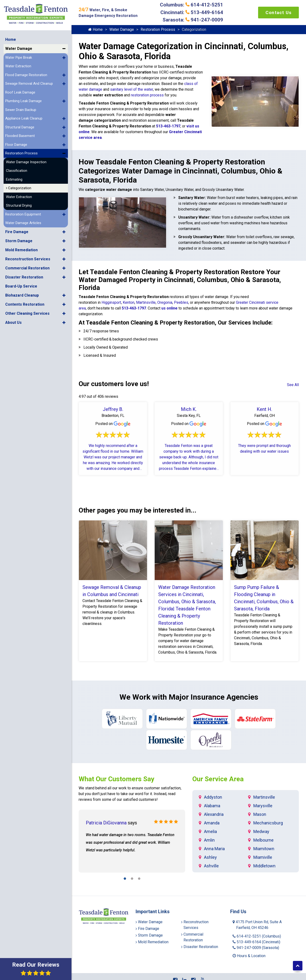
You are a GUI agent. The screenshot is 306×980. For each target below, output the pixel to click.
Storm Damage (19, 239)
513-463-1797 (168, 126)
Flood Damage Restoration (26, 73)
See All (293, 385)
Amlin (209, 840)
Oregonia (165, 302)
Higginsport (111, 302)
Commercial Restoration (27, 266)
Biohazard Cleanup (22, 293)
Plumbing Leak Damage (23, 99)
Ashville (211, 866)
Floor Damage (16, 142)
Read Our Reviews (36, 969)
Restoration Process (21, 151)
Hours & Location (249, 956)
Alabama (212, 806)
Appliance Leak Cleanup (24, 116)
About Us (13, 320)
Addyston (213, 797)
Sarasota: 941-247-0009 (193, 20)
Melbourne (263, 840)
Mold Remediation (21, 248)
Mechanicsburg (268, 823)
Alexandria (214, 814)
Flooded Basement (20, 134)
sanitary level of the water (132, 89)
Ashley (210, 857)
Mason (260, 814)
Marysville (263, 806)
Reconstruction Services (28, 257)
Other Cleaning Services (27, 311)
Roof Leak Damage (20, 90)
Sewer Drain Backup (21, 108)
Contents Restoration (25, 302)
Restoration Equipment (23, 212)
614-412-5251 (257, 936)
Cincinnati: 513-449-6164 (192, 12)
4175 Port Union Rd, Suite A (257, 925)
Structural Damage (20, 125)
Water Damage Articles (23, 221)
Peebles (181, 302)
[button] (64, 47)
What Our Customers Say (116, 779)
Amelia (210, 831)
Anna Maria (214, 849)
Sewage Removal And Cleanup (29, 81)
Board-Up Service (21, 284)
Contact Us (278, 13)
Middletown (264, 866)
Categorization (19, 186)
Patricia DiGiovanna (106, 823)
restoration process (147, 95)
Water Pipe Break (19, 55)
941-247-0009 (256, 948)
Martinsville (146, 302)
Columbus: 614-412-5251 (191, 5)
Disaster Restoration (24, 275)
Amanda (212, 823)
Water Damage (19, 46)
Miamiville (263, 857)
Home (11, 37)
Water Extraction (18, 64)
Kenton (129, 302)
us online (169, 308)
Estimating (14, 177)
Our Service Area (218, 779)
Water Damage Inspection (26, 160)
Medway (261, 831)
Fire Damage (17, 230)
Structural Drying (19, 203)
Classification (17, 168)
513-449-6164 (256, 942)
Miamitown (264, 849)
